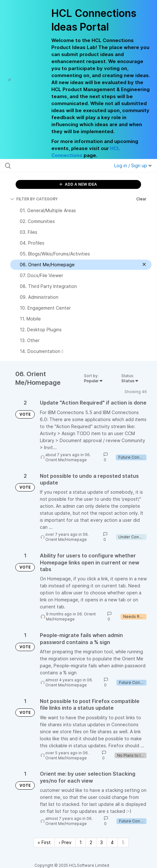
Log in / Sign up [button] (133, 165)
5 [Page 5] (123, 842)
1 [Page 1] (81, 842)
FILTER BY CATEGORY (34, 199)
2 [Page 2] (91, 842)
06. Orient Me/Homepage (68, 457)
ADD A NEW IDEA (78, 184)
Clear (141, 199)
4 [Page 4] (112, 842)
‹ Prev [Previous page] (65, 842)
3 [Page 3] (101, 842)
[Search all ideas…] (47, 166)
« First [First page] (44, 842)
